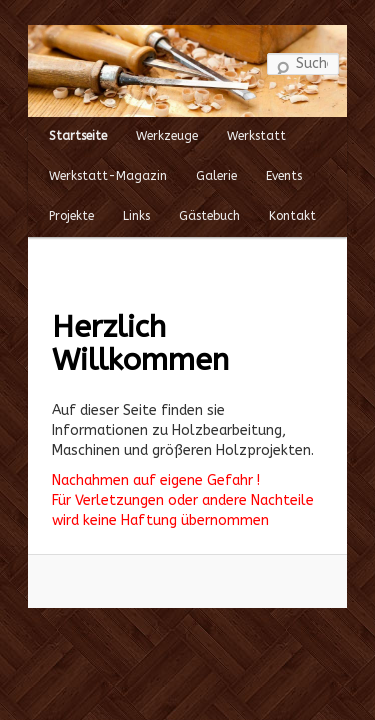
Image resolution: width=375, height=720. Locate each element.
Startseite (53, 122)
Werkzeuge (142, 122)
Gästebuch (184, 202)
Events (259, 162)
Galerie (191, 162)
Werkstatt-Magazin (83, 162)
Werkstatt (231, 122)
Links (111, 202)
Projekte (46, 202)
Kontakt (267, 202)
